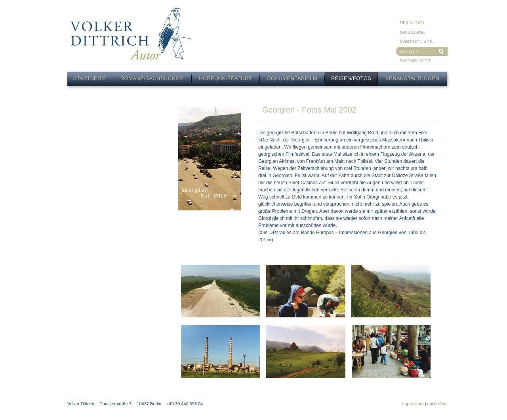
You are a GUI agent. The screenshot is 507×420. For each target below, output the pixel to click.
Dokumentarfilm (292, 78)
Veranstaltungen (412, 78)
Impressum (412, 32)
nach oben (437, 404)
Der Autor (412, 23)
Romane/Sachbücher (152, 78)
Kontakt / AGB (416, 42)
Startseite (90, 78)
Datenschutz (415, 61)
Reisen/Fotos (351, 78)
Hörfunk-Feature (225, 78)
